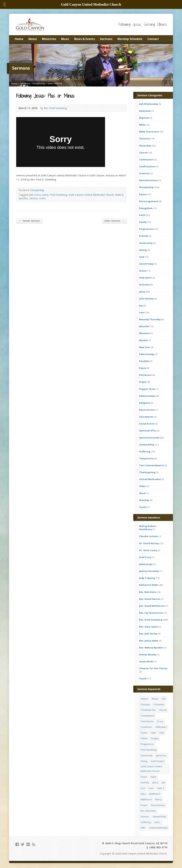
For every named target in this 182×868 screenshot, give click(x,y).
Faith (142, 215)
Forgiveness (146, 229)
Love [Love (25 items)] (151, 788)
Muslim (143, 340)
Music (65, 39)
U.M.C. (43, 198)
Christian (145, 139)
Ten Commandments (152, 465)
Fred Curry (145, 557)
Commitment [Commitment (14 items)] (147, 716)
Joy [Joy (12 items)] (163, 782)
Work (142, 493)
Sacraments (146, 417)
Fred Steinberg (58, 195)
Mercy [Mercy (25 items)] (158, 799)
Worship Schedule (130, 39)
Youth (143, 507)
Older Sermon (114, 221)
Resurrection (147, 410)
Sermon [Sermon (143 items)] (145, 816)
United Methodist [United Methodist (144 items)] (158, 828)
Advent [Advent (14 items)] (144, 699)
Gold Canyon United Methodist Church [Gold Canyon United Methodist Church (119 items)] (151, 769)
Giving (143, 250)
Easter (143, 194)
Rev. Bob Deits (148, 592)
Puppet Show (147, 389)
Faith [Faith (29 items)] (153, 733)
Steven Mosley (148, 655)
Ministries (49, 39)
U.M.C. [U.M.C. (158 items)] (157, 822)
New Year (145, 347)
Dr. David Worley (149, 543)
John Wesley (146, 299)
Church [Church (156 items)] (163, 710)
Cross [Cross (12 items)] (160, 721)
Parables (144, 361)
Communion (146, 159)
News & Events (85, 39)
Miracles (144, 326)
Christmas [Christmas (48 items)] (159, 704)
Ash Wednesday (149, 104)
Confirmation (147, 166)
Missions (144, 333)
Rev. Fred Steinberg (55, 108)
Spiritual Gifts (148, 431)
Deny (45, 195)
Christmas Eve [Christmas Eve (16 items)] (148, 710)
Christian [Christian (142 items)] (145, 704)
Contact (153, 39)
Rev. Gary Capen (149, 627)
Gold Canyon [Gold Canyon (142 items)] (158, 761)
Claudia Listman (149, 536)
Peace (143, 368)
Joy (141, 305)
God (142, 257)
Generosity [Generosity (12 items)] (147, 755)
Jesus (142, 292)
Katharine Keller (149, 585)
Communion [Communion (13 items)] (147, 721)
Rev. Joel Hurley (148, 634)
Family (143, 222)
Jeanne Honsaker (149, 571)
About (33, 39)
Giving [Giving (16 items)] (144, 761)
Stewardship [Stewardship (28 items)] (159, 816)
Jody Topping (147, 578)
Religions (145, 403)
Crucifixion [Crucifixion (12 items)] (146, 727)
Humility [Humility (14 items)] (145, 782)
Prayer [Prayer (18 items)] (144, 805)
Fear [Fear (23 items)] (162, 733)
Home (19, 39)
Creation (144, 173)
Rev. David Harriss (150, 599)
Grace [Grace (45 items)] (144, 777)
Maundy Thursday (150, 319)
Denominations (148, 180)
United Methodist (150, 479)
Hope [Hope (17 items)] (153, 777)
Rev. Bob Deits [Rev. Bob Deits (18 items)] (148, 811)
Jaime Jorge (146, 564)
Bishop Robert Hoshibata (148, 528)
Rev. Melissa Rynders (151, 648)
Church (143, 153)
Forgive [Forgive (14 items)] (155, 738)
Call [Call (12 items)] (163, 699)
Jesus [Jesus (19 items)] (155, 782)
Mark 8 (119, 195)
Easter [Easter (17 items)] (144, 733)
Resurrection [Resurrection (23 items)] (158, 805)
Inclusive (144, 285)
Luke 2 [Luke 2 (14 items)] (161, 788)
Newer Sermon (29, 221)
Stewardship (147, 445)
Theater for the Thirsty (153, 668)
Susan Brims (146, 661)
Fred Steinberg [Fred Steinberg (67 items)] (148, 750)
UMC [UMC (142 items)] (143, 828)
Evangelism (146, 208)
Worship (144, 500)
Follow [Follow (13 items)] (144, 738)
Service (34, 198)
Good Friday (146, 264)
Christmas (145, 146)
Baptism (144, 118)
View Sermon (55, 83)
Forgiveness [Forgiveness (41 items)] (147, 744)
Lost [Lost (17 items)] (143, 788)
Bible (142, 125)
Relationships (147, 396)
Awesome (145, 111)
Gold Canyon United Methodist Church (91, 195)
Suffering (145, 451)
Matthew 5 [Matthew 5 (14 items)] (155, 794)
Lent (142, 312)
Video (143, 486)
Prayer (143, 382)
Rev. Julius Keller (149, 641)
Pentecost (145, 375)
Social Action (147, 424)
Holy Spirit (145, 278)
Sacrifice (23, 198)
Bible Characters (149, 132)
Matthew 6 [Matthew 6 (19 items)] (146, 799)
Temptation (146, 458)
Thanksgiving (147, 472)
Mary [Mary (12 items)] (143, 794)
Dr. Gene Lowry (148, 550)
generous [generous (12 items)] (161, 755)
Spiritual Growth (149, 438)
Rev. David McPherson (152, 606)
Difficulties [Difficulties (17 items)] (161, 727)
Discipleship (39, 83)
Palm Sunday (147, 354)
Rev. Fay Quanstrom (151, 613)
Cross (38, 195)
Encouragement (149, 201)
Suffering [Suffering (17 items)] (146, 822)
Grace (143, 271)
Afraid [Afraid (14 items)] (155, 699)
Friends (144, 236)
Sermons (106, 39)
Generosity (146, 243)
